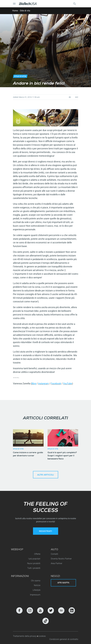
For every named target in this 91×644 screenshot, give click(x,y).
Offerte (37, 554)
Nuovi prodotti (34, 563)
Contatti (54, 554)
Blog (34, 383)
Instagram (43, 383)
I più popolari (34, 559)
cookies (42, 636)
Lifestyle (37, 590)
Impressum (35, 595)
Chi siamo (36, 581)
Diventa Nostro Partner (61, 559)
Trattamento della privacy (25, 636)
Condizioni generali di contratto (64, 639)
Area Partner (56, 563)
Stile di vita (25, 11)
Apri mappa (63, 583)
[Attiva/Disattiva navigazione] (14, 4)
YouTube (68, 383)
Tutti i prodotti (34, 568)
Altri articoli (46, 475)
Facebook (56, 383)
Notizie (37, 585)
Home (15, 11)
